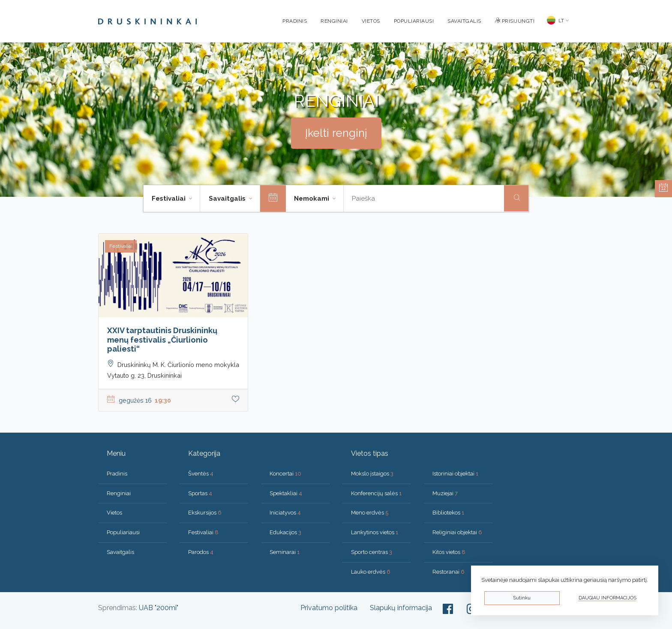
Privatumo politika (329, 608)
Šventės (201, 474)
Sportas (200, 493)
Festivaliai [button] (169, 199)
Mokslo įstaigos (372, 474)
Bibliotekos (448, 513)
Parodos (201, 552)
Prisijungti (515, 21)
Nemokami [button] (312, 199)
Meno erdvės (370, 513)
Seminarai (285, 552)
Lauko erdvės (371, 572)
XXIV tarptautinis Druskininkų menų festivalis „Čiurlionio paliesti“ (162, 340)
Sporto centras (372, 552)
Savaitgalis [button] (228, 199)
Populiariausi (414, 21)
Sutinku (522, 598)
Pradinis (295, 21)
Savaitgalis (464, 21)
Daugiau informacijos (607, 598)
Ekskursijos (205, 513)
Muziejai (445, 493)
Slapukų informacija (401, 608)
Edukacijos (285, 532)
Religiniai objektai (457, 532)
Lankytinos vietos (375, 532)
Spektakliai (286, 493)
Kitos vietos (449, 552)
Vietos (371, 21)
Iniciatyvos (285, 513)
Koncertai (285, 474)
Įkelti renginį (336, 133)
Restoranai (448, 572)
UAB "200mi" (159, 608)
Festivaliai (203, 532)
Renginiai (334, 21)
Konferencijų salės (376, 493)
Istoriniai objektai (455, 474)
